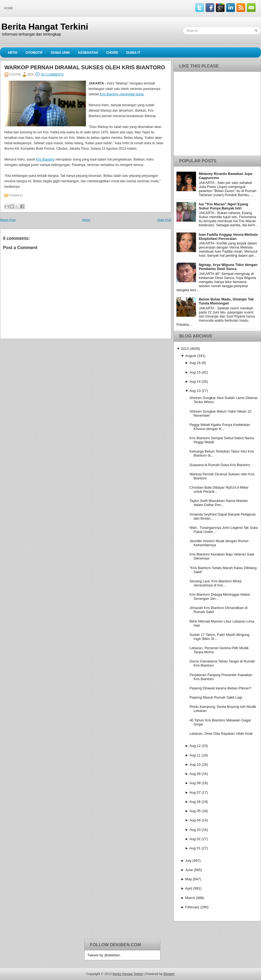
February (192, 907)
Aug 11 (195, 755)
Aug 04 (195, 820)
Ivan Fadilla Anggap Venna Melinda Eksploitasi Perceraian (228, 237)
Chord (112, 53)
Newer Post (8, 220)
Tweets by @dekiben (104, 955)
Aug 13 (195, 391)
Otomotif (34, 53)
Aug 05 (195, 811)
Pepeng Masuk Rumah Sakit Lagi (216, 697)
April (189, 888)
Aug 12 (195, 746)
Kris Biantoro (45, 159)
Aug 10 (195, 764)
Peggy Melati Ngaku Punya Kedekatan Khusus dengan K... (220, 427)
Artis (13, 53)
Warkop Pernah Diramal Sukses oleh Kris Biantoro (85, 67)
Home (9, 8)
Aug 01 (195, 848)
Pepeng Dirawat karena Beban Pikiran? (220, 688)
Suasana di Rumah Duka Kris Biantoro (220, 465)
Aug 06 (195, 802)
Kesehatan (88, 53)
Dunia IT (133, 53)
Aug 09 (195, 774)
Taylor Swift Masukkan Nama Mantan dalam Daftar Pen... (219, 503)
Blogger (169, 974)
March (190, 898)
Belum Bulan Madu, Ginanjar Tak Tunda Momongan (226, 301)
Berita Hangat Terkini (45, 27)
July (188, 861)
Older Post (164, 220)
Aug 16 (195, 363)
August (191, 356)
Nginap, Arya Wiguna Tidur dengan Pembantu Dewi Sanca (228, 267)
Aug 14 (195, 381)
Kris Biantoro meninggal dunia (121, 94)
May (189, 879)
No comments (52, 74)
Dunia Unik (60, 53)
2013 (185, 349)
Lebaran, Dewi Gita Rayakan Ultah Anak (221, 734)
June (189, 870)
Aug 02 (195, 839)
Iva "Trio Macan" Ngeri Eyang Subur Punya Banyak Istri (223, 206)
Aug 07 (195, 792)
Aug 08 (195, 783)
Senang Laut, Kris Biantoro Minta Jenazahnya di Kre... (215, 583)
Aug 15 (195, 372)
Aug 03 (195, 830)
